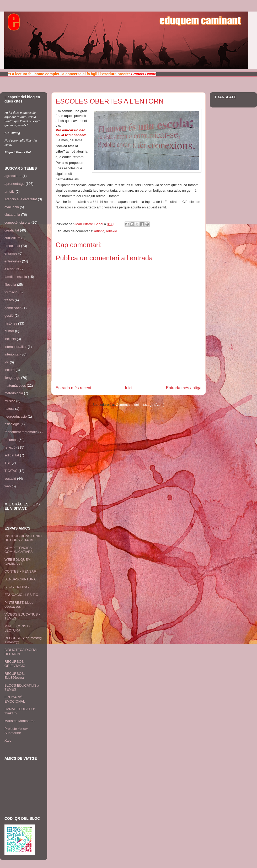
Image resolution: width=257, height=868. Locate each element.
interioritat (12, 354)
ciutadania (12, 215)
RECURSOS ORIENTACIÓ (15, 664)
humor (9, 331)
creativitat (12, 230)
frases (9, 300)
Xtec (8, 740)
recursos (11, 440)
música (10, 401)
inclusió (10, 339)
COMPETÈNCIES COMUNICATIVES (18, 550)
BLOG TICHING (17, 587)
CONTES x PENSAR (20, 571)
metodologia (14, 393)
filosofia (10, 285)
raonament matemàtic (21, 432)
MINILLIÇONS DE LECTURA (18, 628)
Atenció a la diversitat (21, 199)
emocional (12, 246)
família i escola (16, 277)
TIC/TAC (11, 471)
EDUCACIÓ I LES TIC (21, 595)
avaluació (12, 207)
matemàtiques (15, 386)
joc (7, 362)
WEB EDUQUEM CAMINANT (18, 562)
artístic (99, 231)
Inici (129, 388)
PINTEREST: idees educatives (19, 605)
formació (11, 292)
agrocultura (13, 176)
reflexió (111, 231)
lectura (10, 370)
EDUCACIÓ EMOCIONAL (15, 699)
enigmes (11, 253)
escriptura (12, 269)
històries (11, 323)
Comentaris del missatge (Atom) (140, 405)
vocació (10, 479)
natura (9, 409)
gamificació (13, 308)
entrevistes (13, 261)
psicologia (12, 424)
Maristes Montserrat (20, 721)
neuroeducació (16, 416)
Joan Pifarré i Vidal (89, 224)
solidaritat (12, 455)
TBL (8, 463)
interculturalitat (16, 347)
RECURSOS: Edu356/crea (15, 676)
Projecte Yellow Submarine (16, 731)
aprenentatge (15, 184)
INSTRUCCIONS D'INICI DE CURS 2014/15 (23, 538)
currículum (12, 238)
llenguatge (12, 378)
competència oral (17, 222)
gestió (9, 316)
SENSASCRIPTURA (20, 579)
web (8, 486)
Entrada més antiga (184, 388)
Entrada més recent (73, 388)
